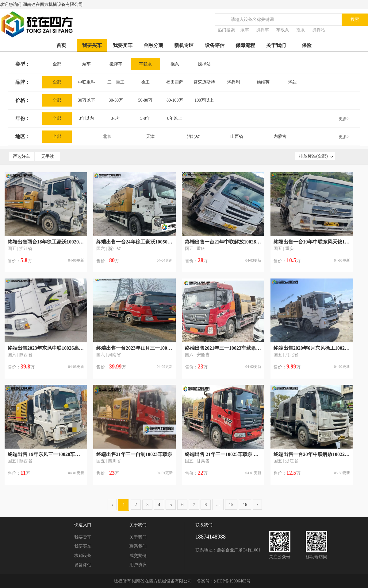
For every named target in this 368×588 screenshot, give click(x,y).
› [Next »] (257, 505)
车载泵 (283, 30)
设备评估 (215, 45)
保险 (307, 45)
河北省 (194, 136)
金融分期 (153, 45)
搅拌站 (319, 30)
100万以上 (204, 100)
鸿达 (293, 82)
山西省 (237, 136)
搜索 (355, 19)
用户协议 (138, 565)
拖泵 (301, 30)
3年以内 (86, 118)
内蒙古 (280, 136)
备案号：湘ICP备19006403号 (224, 581)
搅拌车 (263, 30)
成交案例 (138, 556)
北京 (107, 136)
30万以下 (86, 100)
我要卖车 (123, 45)
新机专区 (184, 45)
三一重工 (116, 82)
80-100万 (175, 100)
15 (231, 505)
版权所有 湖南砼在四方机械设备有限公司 (153, 581)
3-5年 (116, 118)
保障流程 (245, 45)
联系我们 (138, 546)
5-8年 (145, 118)
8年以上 (175, 118)
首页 (61, 45)
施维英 (263, 82)
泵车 (245, 30)
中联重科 (86, 82)
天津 (150, 136)
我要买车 (92, 45)
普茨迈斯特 (204, 82)
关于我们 (276, 45)
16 (245, 505)
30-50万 (116, 100)
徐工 (145, 82)
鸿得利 (234, 82)
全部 (57, 64)
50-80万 (145, 100)
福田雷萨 (175, 82)
